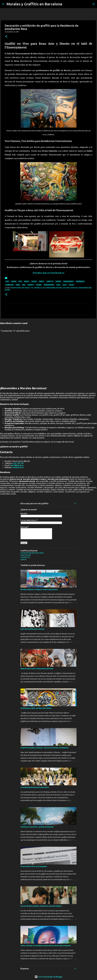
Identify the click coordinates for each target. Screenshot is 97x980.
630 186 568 (18, 463)
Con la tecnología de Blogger (49, 977)
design (34, 281)
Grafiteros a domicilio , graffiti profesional (37, 827)
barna (14, 281)
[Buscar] (94, 4)
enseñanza (80, 281)
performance (49, 285)
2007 (7, 281)
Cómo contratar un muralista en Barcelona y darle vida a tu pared (45, 946)
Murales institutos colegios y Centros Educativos (39, 589)
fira (24, 285)
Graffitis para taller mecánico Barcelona (36, 708)
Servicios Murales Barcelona (32, 553)
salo (65, 285)
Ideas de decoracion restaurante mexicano (37, 669)
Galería (23, 559)
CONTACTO (25, 557)
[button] (6, 37)
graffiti (31, 285)
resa (58, 285)
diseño (58, 281)
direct (42, 281)
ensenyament (69, 281)
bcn (20, 281)
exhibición (9, 285)
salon (71, 285)
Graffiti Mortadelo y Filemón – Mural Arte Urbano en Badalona (45, 748)
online (39, 285)
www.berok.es (18, 467)
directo (50, 281)
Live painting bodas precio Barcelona (35, 787)
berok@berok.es (17, 465)
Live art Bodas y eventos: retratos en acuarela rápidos (41, 906)
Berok (27, 281)
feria (18, 285)
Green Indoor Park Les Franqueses (34, 866)
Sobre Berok (26, 555)
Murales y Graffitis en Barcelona (34, 4)
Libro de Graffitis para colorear (32, 629)
